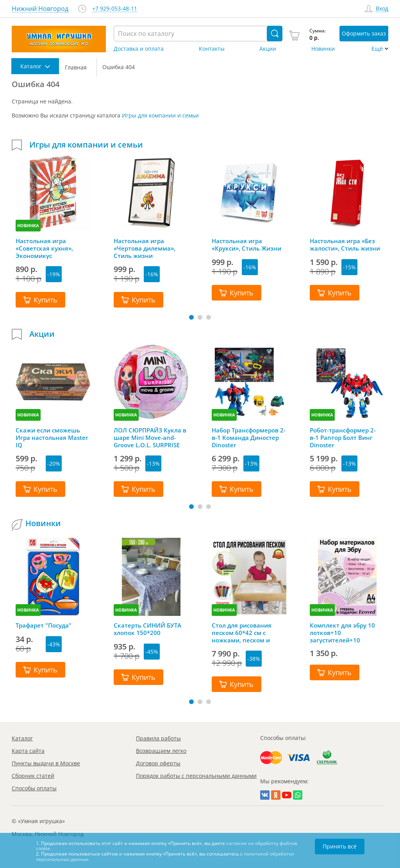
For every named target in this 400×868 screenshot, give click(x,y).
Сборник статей (33, 776)
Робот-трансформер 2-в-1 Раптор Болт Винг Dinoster (343, 438)
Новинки (323, 49)
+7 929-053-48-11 (115, 9)
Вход (382, 9)
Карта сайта (28, 751)
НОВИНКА (28, 225)
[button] (191, 317)
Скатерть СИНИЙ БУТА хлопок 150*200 (147, 629)
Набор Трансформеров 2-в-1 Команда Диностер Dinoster (249, 438)
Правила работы (158, 738)
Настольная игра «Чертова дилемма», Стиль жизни (145, 248)
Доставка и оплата (139, 49)
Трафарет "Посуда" (44, 625)
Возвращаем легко (161, 751)
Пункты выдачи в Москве (46, 763)
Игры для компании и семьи (160, 115)
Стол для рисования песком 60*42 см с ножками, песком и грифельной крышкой (245, 633)
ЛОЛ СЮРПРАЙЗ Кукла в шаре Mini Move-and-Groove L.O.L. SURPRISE (150, 438)
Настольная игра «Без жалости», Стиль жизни (345, 245)
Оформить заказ (364, 33)
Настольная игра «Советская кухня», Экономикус (44, 248)
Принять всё (340, 846)
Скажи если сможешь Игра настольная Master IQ (52, 438)
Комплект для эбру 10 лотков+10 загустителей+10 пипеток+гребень (342, 633)
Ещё (377, 49)
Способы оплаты (34, 788)
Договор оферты (158, 763)
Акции (268, 49)
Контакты (212, 49)
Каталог (22, 738)
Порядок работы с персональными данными (196, 776)
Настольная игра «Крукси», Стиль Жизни (246, 245)
